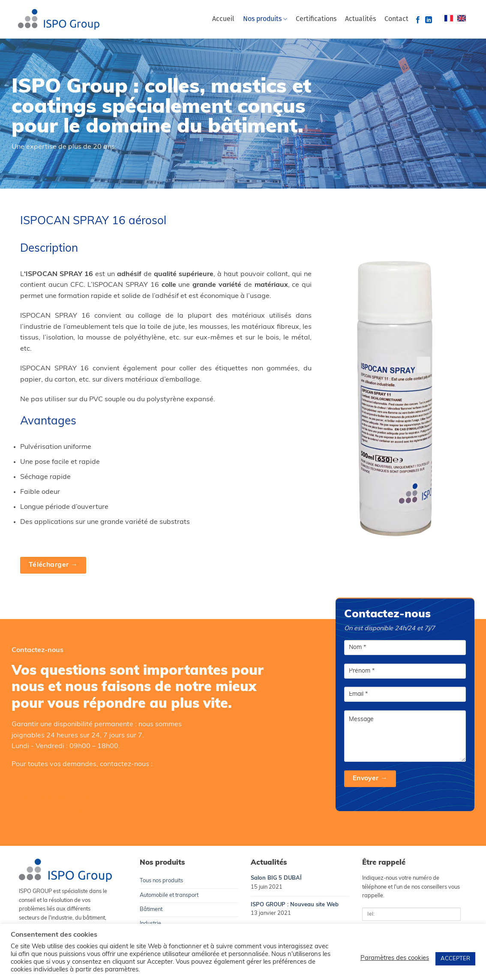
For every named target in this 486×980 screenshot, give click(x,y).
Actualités (360, 19)
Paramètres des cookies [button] (395, 958)
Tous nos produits (161, 881)
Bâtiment (151, 909)
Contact (396, 19)
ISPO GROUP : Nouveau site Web (295, 905)
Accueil (223, 19)
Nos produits (265, 19)
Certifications (316, 19)
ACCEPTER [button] (455, 959)
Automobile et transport (169, 895)
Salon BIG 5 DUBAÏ (276, 878)
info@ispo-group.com (57, 797)
